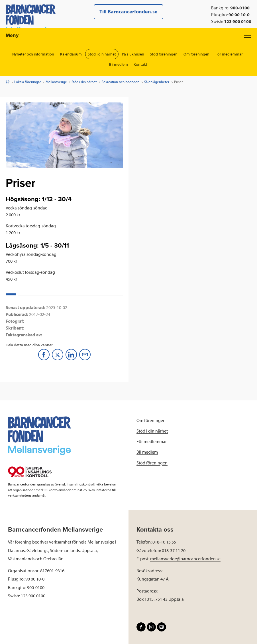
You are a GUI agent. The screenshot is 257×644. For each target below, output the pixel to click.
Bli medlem (119, 64)
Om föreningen (197, 54)
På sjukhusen (133, 54)
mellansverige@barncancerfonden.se (185, 559)
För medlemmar (229, 54)
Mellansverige (56, 82)
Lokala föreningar (27, 82)
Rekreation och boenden (120, 82)
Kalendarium (71, 54)
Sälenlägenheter (157, 82)
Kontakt (141, 64)
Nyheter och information (33, 54)
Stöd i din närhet (102, 54)
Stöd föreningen (164, 54)
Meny (128, 35)
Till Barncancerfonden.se (128, 12)
